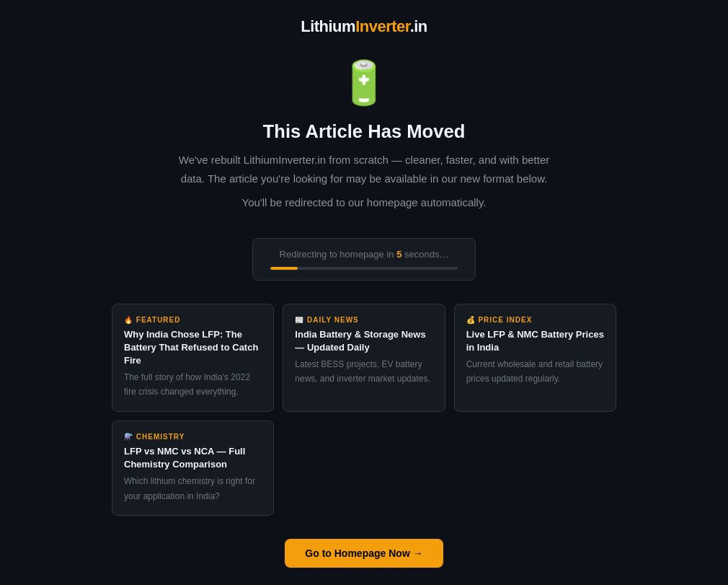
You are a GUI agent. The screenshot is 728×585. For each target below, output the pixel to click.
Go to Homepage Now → (364, 553)
